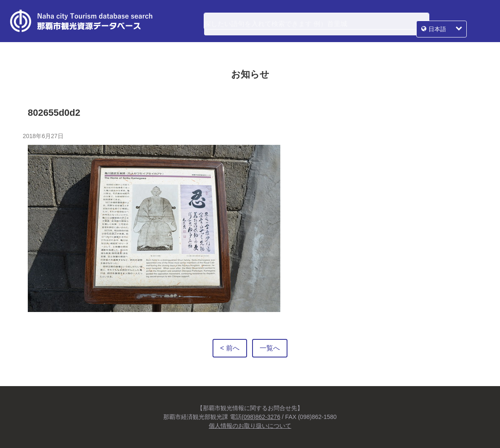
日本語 (460, 21)
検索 (418, 21)
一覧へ (270, 348)
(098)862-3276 (261, 417)
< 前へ (230, 348)
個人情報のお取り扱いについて (250, 426)
